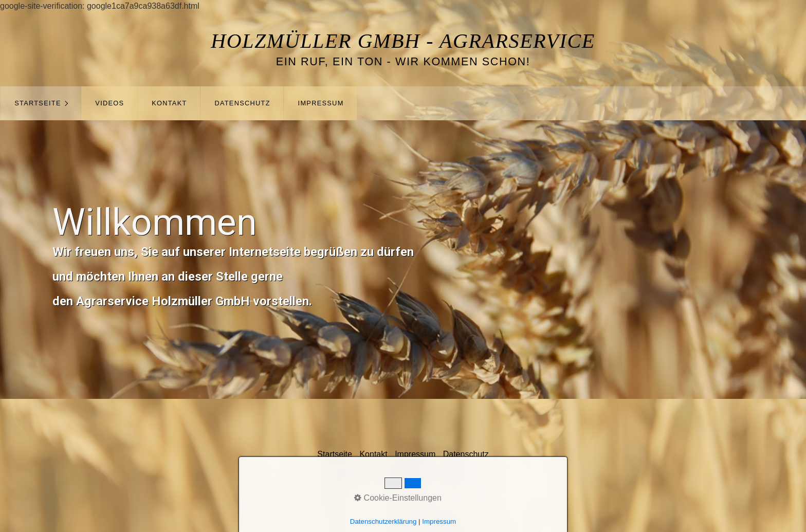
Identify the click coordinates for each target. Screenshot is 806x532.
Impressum (321, 103)
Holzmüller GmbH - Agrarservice (403, 41)
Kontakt (169, 103)
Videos (109, 103)
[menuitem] (41, 103)
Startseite (38, 103)
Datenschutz (242, 103)
